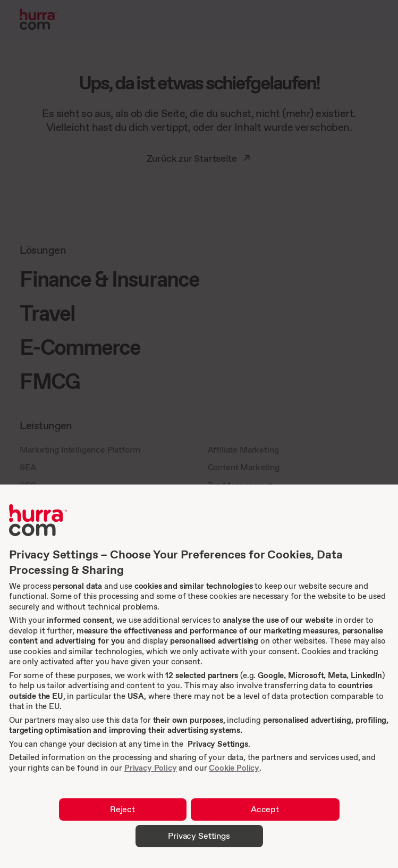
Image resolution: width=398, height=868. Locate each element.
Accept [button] (265, 809)
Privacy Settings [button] (199, 836)
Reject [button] (122, 809)
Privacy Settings (218, 744)
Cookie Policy (234, 768)
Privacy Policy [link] (151, 768)
